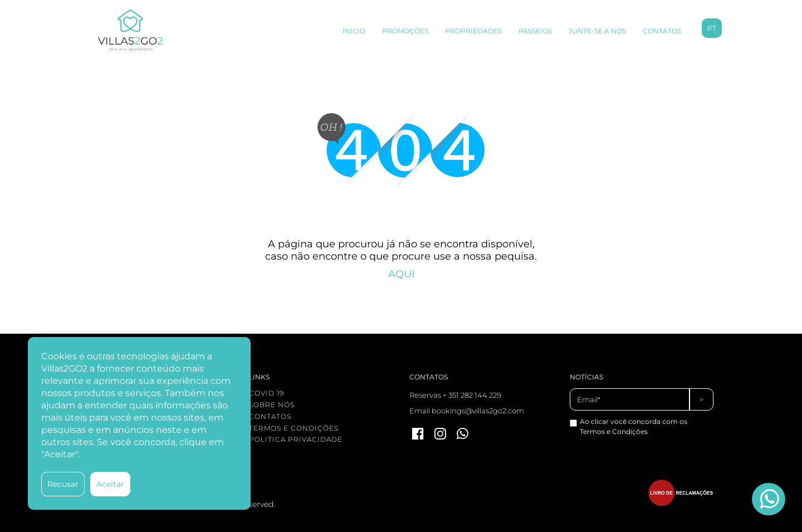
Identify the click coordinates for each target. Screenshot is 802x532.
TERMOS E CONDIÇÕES (294, 428)
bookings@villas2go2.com (478, 411)
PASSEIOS (535, 31)
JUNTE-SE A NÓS (597, 31)
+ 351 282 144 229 (472, 395)
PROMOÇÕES (405, 31)
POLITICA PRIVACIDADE (296, 439)
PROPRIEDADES (473, 31)
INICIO (354, 31)
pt (712, 28)
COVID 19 (266, 393)
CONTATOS (662, 31)
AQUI (401, 274)
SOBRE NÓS (272, 405)
